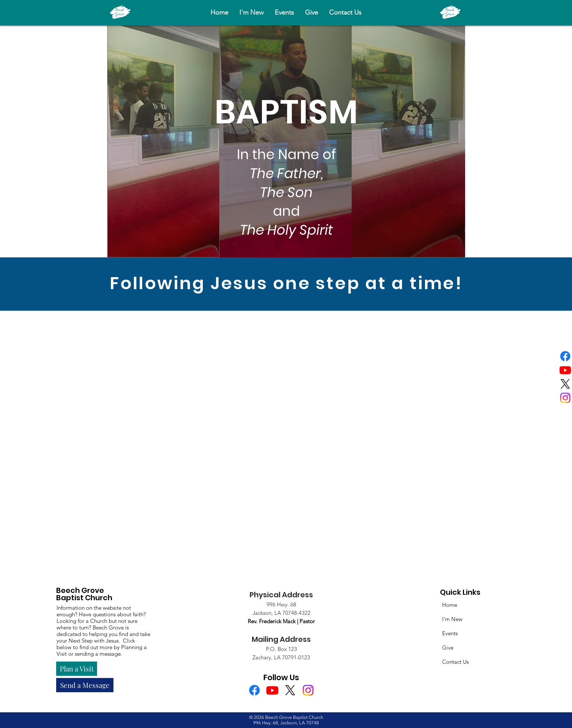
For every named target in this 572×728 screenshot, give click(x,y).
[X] (565, 384)
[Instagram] (565, 398)
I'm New (452, 619)
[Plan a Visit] (77, 669)
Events (450, 633)
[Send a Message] (85, 685)
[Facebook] (565, 356)
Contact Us (455, 662)
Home (450, 605)
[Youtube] (565, 370)
